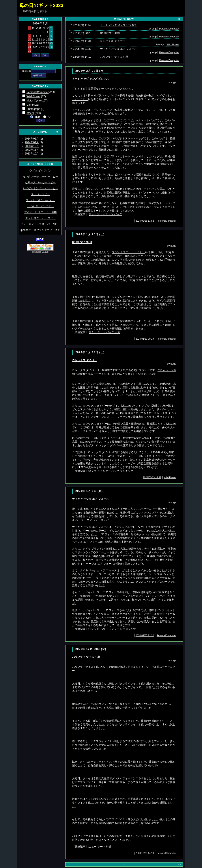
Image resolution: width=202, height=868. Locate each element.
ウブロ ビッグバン (40, 171)
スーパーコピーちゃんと (40, 200)
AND (37, 117)
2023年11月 (32, 150)
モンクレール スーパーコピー (40, 177)
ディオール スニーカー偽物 (40, 212)
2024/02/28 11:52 (145, 221)
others (30, 113)
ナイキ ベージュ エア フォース (118, 49)
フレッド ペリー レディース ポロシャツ (112, 629)
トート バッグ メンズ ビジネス (118, 25)
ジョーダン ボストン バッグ (105, 214)
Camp (30, 105)
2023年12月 (32, 146)
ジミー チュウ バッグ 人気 (104, 332)
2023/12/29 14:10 (145, 853)
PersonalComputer (37, 92)
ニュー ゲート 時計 (100, 847)
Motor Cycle (34, 101)
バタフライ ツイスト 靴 (114, 57)
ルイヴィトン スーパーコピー (40, 188)
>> (57, 132)
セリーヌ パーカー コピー (40, 182)
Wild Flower (33, 96)
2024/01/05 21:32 (145, 635)
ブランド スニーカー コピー (128, 252)
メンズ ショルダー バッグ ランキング (111, 471)
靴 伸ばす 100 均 (110, 33)
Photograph (33, 109)
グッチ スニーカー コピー (40, 218)
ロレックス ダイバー (112, 41)
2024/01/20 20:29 (145, 339)
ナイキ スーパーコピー (40, 206)
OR (50, 117)
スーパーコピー (40, 194)
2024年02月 (32, 139)
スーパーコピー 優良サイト (154, 509)
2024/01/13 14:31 (152, 477)
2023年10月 (32, 154)
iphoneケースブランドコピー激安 (40, 230)
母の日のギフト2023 (41, 6)
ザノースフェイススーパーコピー (40, 224)
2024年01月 (32, 142)
